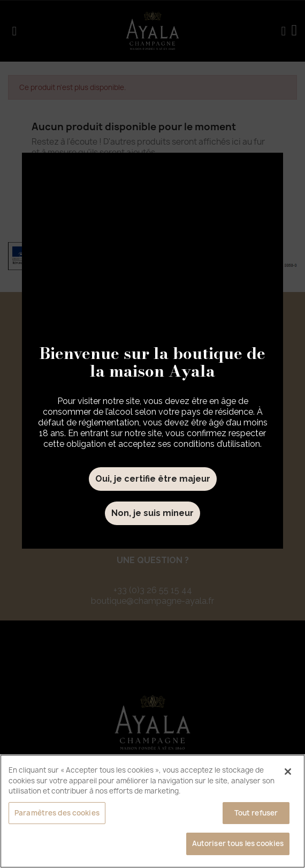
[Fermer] (288, 772)
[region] (152, 811)
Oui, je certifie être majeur (153, 479)
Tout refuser (256, 813)
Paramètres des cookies (57, 813)
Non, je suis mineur (152, 513)
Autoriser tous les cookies (238, 843)
